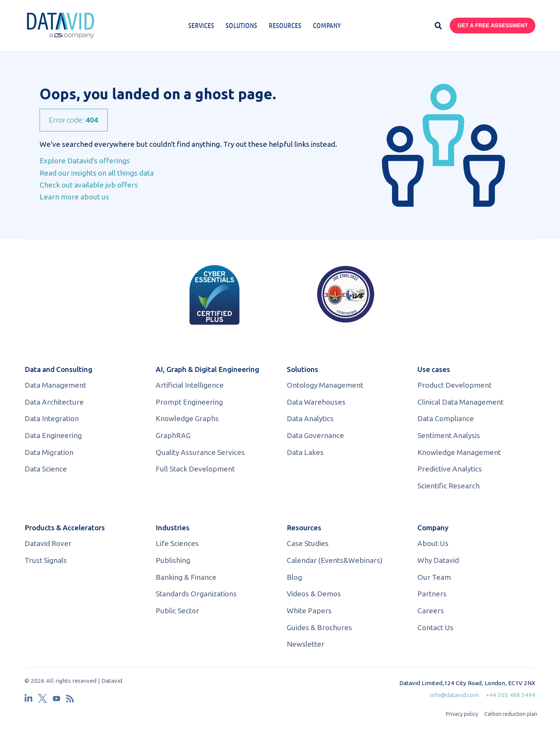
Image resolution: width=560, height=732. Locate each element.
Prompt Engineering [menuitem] (189, 402)
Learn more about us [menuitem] (74, 197)
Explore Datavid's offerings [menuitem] (85, 161)
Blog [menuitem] (294, 577)
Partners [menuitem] (432, 594)
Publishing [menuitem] (173, 560)
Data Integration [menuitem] (52, 418)
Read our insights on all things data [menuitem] (97, 173)
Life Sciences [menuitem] (177, 543)
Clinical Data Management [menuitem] (460, 402)
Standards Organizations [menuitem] (196, 594)
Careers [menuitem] (431, 611)
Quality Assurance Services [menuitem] (200, 452)
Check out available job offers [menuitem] (89, 185)
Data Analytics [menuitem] (310, 418)
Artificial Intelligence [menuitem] (190, 385)
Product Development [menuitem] (454, 385)
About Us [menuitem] (433, 543)
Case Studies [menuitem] (308, 543)
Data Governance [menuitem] (315, 435)
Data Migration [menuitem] (49, 452)
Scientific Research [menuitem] (449, 486)
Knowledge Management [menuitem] (459, 452)
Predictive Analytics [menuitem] (450, 469)
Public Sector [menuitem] (177, 611)
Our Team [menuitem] (434, 577)
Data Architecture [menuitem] (54, 402)
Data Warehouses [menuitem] (316, 402)
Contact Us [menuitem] (435, 627)
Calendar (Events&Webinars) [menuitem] (335, 560)
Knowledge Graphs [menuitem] (187, 418)
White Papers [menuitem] (309, 611)
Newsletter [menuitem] (306, 644)
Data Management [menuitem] (55, 385)
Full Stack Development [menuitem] (195, 469)
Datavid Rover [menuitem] (48, 543)
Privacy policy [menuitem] (462, 714)
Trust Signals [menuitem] (46, 560)
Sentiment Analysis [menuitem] (449, 435)
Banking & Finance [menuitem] (186, 577)
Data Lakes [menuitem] (305, 452)
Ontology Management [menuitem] (325, 385)
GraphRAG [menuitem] (173, 435)
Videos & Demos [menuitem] (314, 594)
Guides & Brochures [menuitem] (319, 627)
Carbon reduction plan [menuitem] (511, 714)
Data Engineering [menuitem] (53, 435)
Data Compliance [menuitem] (446, 418)
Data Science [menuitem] (46, 469)
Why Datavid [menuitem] (438, 560)
